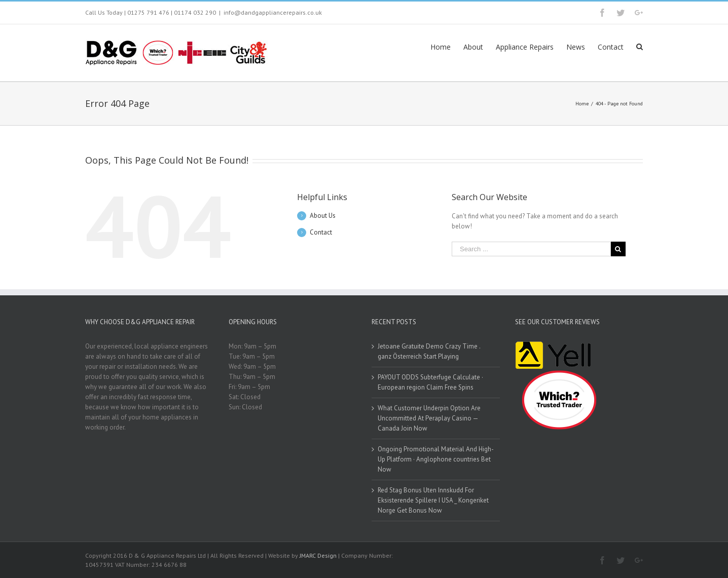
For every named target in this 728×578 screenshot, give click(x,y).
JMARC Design (318, 555)
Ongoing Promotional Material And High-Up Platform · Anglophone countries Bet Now (436, 459)
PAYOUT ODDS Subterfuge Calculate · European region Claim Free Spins (430, 382)
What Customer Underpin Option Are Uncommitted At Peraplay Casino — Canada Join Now (429, 418)
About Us (323, 216)
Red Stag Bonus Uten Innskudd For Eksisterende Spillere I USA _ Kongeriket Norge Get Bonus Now (433, 500)
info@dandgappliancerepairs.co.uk (273, 12)
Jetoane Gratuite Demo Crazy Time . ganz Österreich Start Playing (429, 351)
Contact (321, 232)
